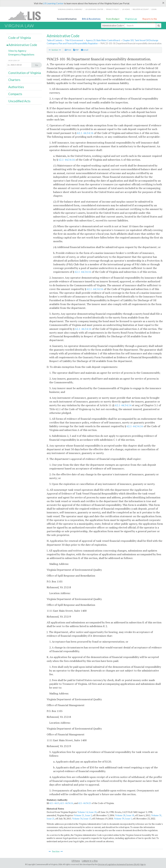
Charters (14, 80)
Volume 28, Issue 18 (125, 815)
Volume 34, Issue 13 (82, 819)
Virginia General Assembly (70, 9)
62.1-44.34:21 (85, 803)
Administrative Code (113, 26)
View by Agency (17, 51)
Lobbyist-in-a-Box (90, 861)
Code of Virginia (20, 38)
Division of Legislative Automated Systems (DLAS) (119, 864)
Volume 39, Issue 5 (123, 819)
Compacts (15, 94)
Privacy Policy (113, 9)
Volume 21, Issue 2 (83, 815)
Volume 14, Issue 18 (87, 812)
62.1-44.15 (54, 803)
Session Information (67, 19)
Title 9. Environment (74, 40)
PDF (76, 50)
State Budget (113, 19)
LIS (26, 16)
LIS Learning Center (53, 3)
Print (68, 50)
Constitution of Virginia (25, 73)
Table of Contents (55, 40)
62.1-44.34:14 (123, 405)
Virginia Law (131, 19)
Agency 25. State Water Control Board (103, 40)
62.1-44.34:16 (85, 133)
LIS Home (76, 861)
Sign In (143, 864)
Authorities (16, 87)
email (85, 50)
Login (154, 9)
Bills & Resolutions (91, 19)
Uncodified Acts (19, 101)
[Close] (163, 3)
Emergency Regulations (21, 54)
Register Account (141, 9)
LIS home (126, 9)
